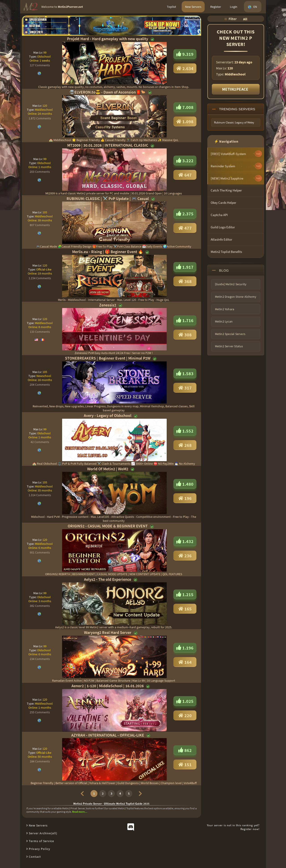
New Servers (193, 7)
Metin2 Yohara (225, 309)
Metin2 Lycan (224, 321)
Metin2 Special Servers (230, 334)
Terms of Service (41, 841)
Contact (35, 857)
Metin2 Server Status (229, 346)
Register (216, 7)
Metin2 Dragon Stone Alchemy (236, 297)
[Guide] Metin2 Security (231, 284)
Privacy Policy (40, 849)
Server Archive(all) (43, 833)
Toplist (171, 7)
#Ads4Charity (193, 18)
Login (234, 7)
